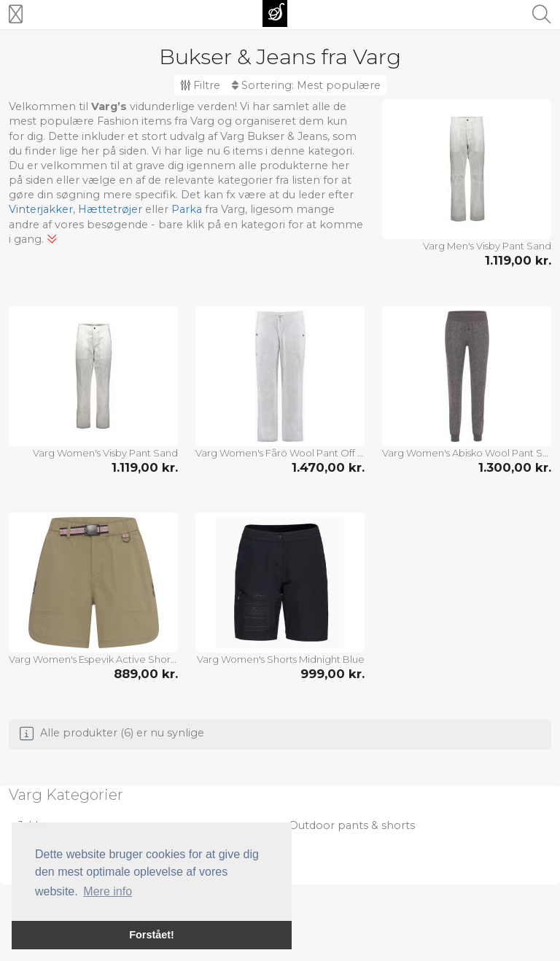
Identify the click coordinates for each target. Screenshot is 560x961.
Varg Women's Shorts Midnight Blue (281, 659)
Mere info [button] (108, 891)
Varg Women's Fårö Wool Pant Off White (280, 453)
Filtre (200, 85)
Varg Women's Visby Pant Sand (105, 453)
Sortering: (306, 85)
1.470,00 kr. (328, 467)
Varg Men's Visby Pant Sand (487, 246)
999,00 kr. (332, 674)
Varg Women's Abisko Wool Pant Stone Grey (467, 453)
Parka (187, 209)
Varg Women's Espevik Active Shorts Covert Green (93, 659)
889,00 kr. (146, 674)
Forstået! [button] (152, 935)
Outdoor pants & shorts (352, 825)
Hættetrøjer (110, 209)
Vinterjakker (41, 209)
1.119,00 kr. (518, 260)
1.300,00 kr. (515, 467)
